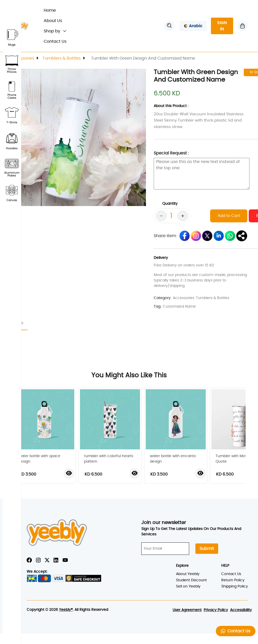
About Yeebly (188, 574)
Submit (207, 549)
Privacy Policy (216, 610)
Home (52, 10)
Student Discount (191, 580)
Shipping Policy (235, 586)
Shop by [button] (55, 31)
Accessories (22, 58)
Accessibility (241, 610)
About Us (53, 21)
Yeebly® (66, 610)
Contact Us (55, 41)
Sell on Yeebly (188, 586)
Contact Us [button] (236, 631)
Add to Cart (229, 216)
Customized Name (179, 307)
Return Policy (233, 580)
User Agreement (187, 610)
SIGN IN (222, 26)
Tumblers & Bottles (62, 58)
